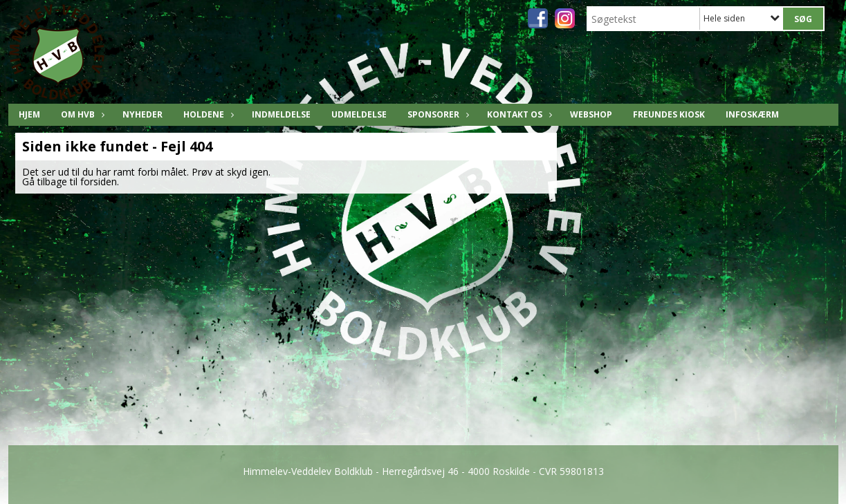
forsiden (99, 181)
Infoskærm (752, 114)
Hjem (29, 114)
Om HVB (81, 114)
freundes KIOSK (669, 114)
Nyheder (142, 114)
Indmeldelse (281, 114)
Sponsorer (437, 114)
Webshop (591, 114)
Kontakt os (518, 114)
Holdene (207, 114)
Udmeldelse (359, 114)
